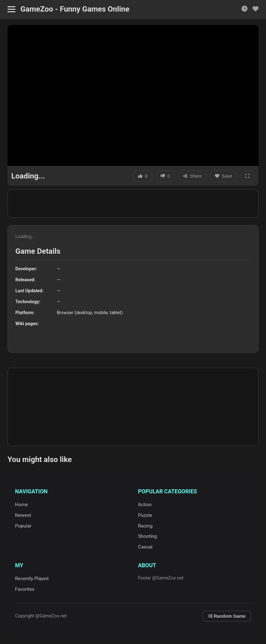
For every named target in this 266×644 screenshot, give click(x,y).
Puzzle (145, 515)
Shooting (147, 536)
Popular (23, 526)
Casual (145, 547)
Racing (145, 526)
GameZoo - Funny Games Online (75, 9)
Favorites (25, 589)
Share (192, 176)
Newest (23, 515)
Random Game (227, 616)
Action (145, 505)
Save (223, 176)
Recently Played (32, 579)
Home (21, 505)
